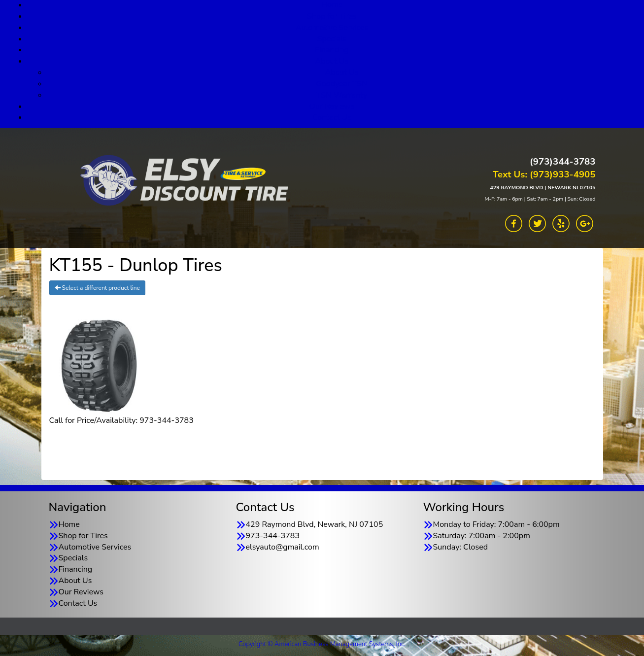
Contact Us (332, 117)
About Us (332, 61)
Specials (332, 39)
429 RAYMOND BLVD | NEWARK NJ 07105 (542, 188)
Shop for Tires (332, 16)
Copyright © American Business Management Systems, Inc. (322, 644)
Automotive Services (332, 28)
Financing (332, 50)
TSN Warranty (342, 95)
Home (69, 524)
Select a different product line (98, 288)
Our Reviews (332, 106)
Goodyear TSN (342, 84)
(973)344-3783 (562, 162)
